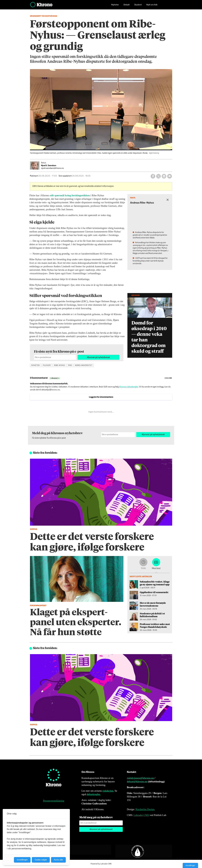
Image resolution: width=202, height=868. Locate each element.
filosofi (47, 365)
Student (138, 6)
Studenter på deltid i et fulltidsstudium (152, 615)
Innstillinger (190, 865)
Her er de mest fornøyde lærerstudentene (153, 604)
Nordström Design (145, 809)
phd (70, 365)
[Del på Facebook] (153, 176)
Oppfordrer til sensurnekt (154, 592)
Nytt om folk (152, 6)
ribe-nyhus (59, 365)
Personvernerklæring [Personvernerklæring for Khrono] (54, 801)
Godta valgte (41, 860)
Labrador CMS (141, 815)
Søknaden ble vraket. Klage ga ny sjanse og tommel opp (155, 583)
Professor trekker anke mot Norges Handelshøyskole (155, 625)
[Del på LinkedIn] (164, 176)
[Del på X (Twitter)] (158, 176)
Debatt (127, 6)
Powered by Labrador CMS (101, 864)
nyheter (35, 365)
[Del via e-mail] (169, 176)
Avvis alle (58, 860)
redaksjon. (108, 791)
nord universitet (84, 365)
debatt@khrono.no (137, 781)
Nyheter (115, 6)
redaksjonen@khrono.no (140, 778)
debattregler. (94, 794)
